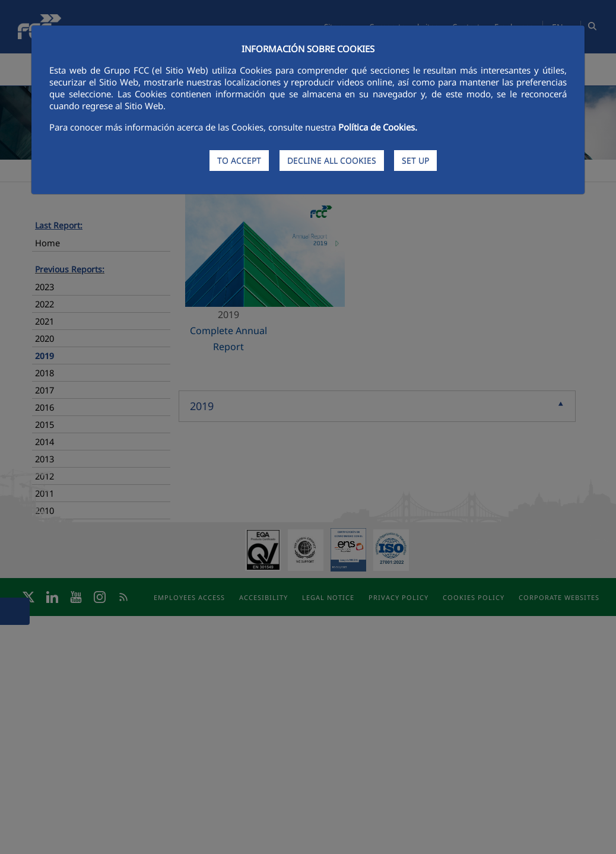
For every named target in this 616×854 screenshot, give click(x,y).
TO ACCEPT (239, 161)
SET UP (415, 161)
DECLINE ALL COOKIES (332, 161)
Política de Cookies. (378, 127)
